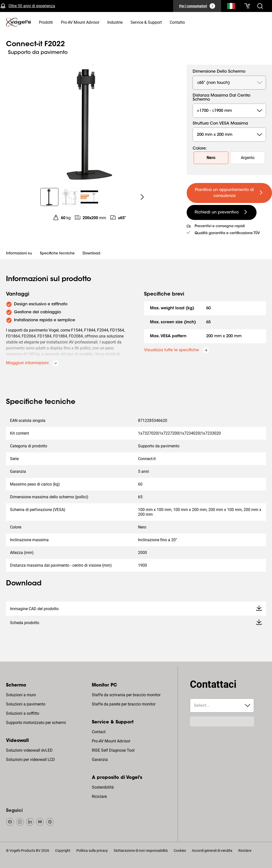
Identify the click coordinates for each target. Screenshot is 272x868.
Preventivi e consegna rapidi (220, 226)
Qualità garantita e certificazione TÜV (227, 233)
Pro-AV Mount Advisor (111, 741)
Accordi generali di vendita (212, 851)
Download (91, 254)
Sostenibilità (103, 787)
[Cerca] (231, 7)
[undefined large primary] (229, 193)
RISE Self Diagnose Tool (113, 750)
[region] (89, 123)
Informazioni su (19, 254)
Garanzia (100, 760)
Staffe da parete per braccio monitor (124, 704)
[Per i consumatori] (197, 6)
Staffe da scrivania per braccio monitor (126, 695)
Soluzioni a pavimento (26, 704)
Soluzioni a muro (21, 695)
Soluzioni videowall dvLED (29, 750)
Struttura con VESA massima (220, 124)
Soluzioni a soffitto (23, 713)
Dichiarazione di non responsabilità (141, 851)
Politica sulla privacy (92, 851)
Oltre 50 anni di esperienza (32, 6)
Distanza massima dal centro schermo (221, 98)
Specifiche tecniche (57, 254)
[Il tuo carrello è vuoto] (247, 6)
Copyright (63, 851)
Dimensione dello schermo (219, 72)
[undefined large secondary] (222, 212)
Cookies (180, 851)
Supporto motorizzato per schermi (36, 723)
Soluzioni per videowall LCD (30, 760)
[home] (18, 22)
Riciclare (99, 796)
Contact (99, 732)
